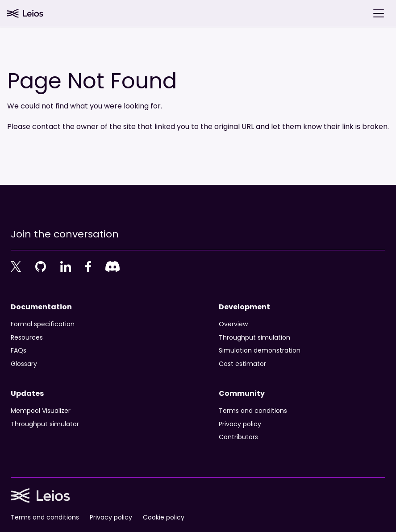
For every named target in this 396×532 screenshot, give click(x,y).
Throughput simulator (45, 424)
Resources (27, 338)
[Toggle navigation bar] (379, 13)
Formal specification (43, 324)
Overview (233, 324)
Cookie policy (164, 518)
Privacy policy (240, 424)
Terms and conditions (253, 411)
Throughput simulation (254, 338)
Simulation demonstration (260, 351)
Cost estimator (242, 364)
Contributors (238, 437)
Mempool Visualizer (41, 411)
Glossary (24, 364)
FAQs (19, 351)
